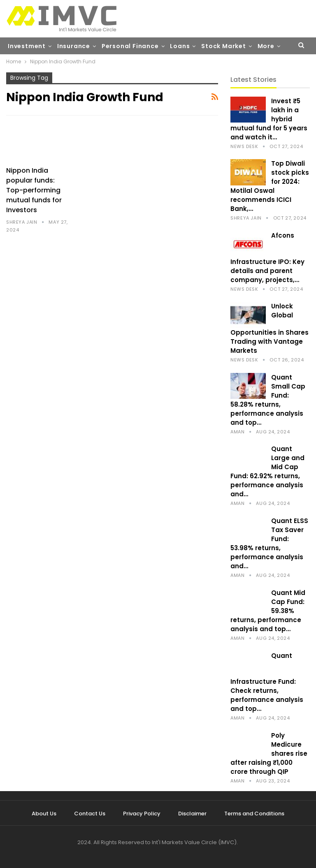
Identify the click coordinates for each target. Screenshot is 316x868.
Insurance (74, 46)
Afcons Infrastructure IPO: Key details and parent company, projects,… (267, 258)
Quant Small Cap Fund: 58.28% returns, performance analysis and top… (268, 400)
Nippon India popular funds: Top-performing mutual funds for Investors (34, 190)
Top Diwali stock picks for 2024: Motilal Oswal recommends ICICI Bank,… (270, 186)
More (266, 46)
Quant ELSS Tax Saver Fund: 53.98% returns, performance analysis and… (269, 543)
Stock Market (224, 46)
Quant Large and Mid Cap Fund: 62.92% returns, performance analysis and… (267, 471)
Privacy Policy (142, 814)
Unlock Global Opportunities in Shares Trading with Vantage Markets (270, 328)
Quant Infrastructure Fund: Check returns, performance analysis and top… (267, 682)
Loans (180, 46)
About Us (44, 814)
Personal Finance (130, 46)
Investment (27, 46)
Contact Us (90, 814)
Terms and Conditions (254, 814)
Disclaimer (192, 814)
